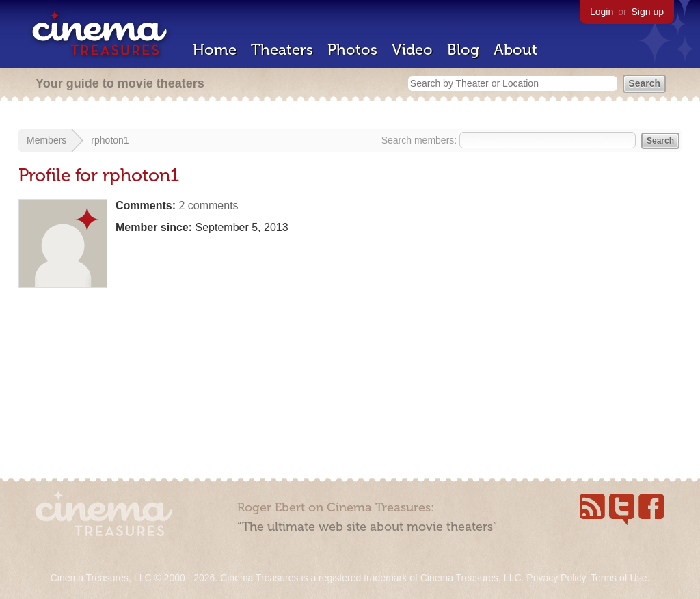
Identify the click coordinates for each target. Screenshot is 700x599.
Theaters (282, 50)
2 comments (208, 205)
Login (602, 12)
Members (46, 140)
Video (412, 50)
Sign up (648, 12)
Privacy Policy (556, 578)
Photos (352, 50)
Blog (463, 50)
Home (215, 50)
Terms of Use (619, 578)
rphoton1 (110, 140)
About (515, 50)
